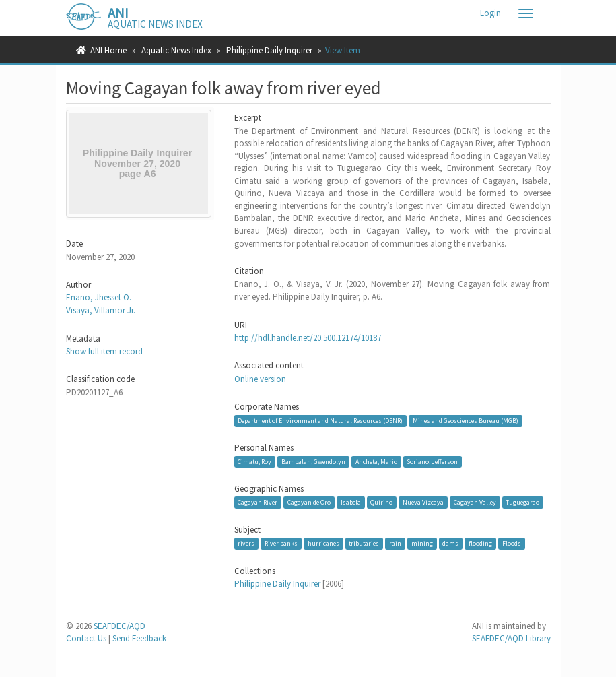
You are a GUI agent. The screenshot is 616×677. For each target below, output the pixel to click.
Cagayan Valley (475, 502)
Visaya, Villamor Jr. (101, 310)
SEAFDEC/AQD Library (511, 638)
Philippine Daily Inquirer (269, 50)
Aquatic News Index (176, 50)
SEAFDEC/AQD (119, 626)
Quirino (381, 502)
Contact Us (86, 638)
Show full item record (104, 351)
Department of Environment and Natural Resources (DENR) (320, 421)
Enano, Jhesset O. (99, 297)
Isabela (351, 502)
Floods (512, 543)
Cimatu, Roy (254, 461)
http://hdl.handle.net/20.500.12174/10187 (308, 338)
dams (450, 543)
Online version (260, 379)
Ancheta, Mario (376, 461)
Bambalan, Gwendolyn (313, 461)
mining (422, 543)
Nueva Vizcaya (423, 502)
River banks (281, 543)
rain (395, 543)
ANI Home (108, 50)
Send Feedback (139, 638)
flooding (480, 543)
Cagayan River (258, 502)
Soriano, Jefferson (432, 461)
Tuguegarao (522, 502)
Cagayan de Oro (309, 502)
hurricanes (323, 543)
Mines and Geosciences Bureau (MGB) (466, 421)
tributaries (364, 543)
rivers (246, 543)
